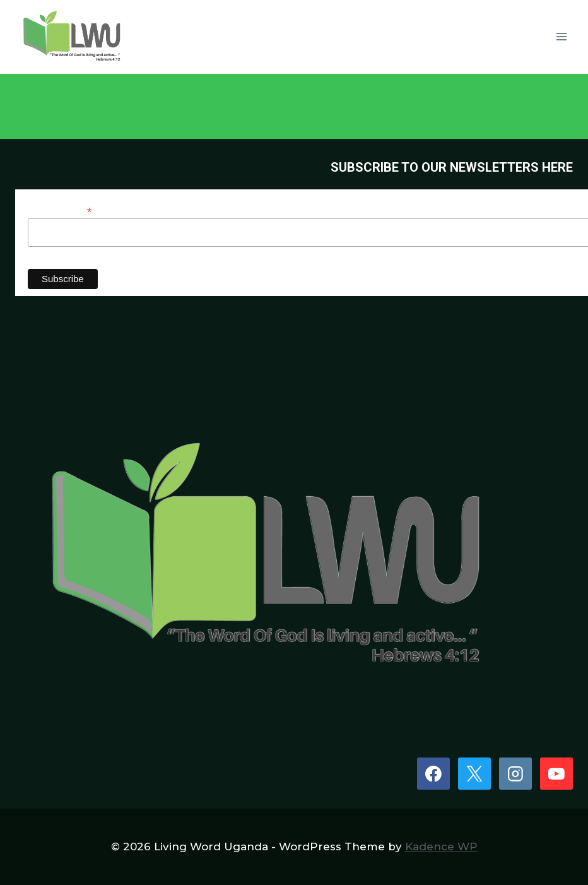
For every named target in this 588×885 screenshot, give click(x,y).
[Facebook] (433, 774)
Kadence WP (441, 846)
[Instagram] (515, 774)
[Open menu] (561, 37)
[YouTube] (556, 774)
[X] (474, 774)
